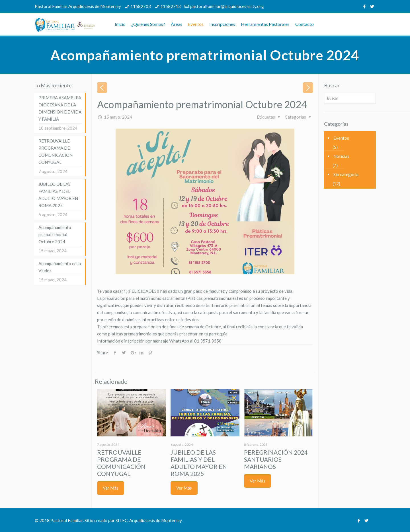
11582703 (141, 6)
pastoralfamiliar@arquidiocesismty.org (227, 6)
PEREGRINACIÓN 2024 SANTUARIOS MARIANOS (276, 459)
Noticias (341, 156)
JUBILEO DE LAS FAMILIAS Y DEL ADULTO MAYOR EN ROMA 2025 (199, 463)
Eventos (341, 138)
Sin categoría (346, 174)
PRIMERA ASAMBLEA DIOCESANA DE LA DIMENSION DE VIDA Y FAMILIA (60, 108)
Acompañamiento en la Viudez (60, 267)
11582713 (171, 6)
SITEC (122, 520)
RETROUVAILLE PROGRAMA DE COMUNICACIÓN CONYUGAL (121, 463)
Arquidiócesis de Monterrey (155, 520)
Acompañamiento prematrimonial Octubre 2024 (55, 234)
